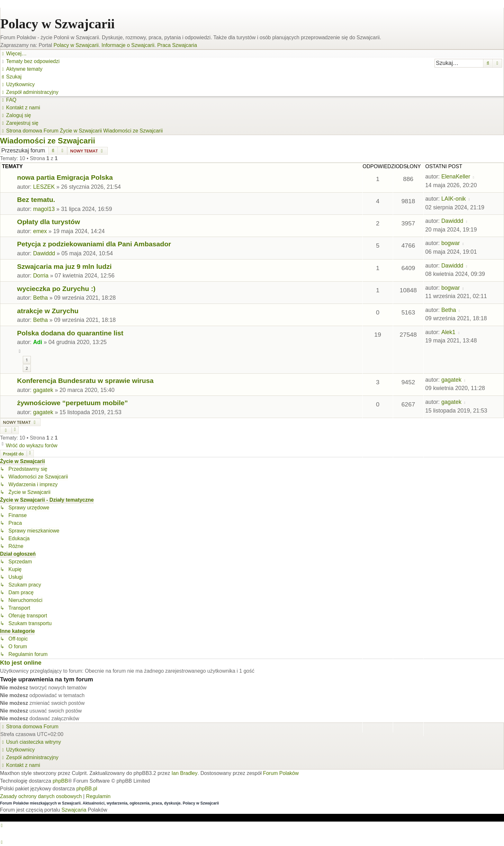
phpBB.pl (87, 789)
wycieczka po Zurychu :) (56, 289)
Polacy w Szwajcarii (58, 24)
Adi (38, 342)
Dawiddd (452, 221)
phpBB (60, 781)
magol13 (44, 209)
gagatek (43, 390)
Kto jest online (21, 663)
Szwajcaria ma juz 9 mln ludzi (64, 266)
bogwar (451, 243)
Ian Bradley (185, 773)
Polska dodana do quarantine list (70, 333)
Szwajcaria (74, 810)
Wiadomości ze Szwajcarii (48, 141)
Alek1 (448, 332)
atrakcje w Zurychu (48, 311)
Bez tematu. (36, 200)
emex (40, 231)
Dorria (41, 276)
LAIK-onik (454, 199)
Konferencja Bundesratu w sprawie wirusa (85, 381)
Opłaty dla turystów (49, 222)
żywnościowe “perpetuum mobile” (72, 403)
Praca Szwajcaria (177, 45)
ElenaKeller (456, 177)
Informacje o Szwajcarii (128, 45)
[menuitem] (30, 61)
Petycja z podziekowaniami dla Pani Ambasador (94, 244)
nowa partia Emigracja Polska (65, 177)
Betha (40, 298)
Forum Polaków (281, 773)
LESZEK (44, 187)
